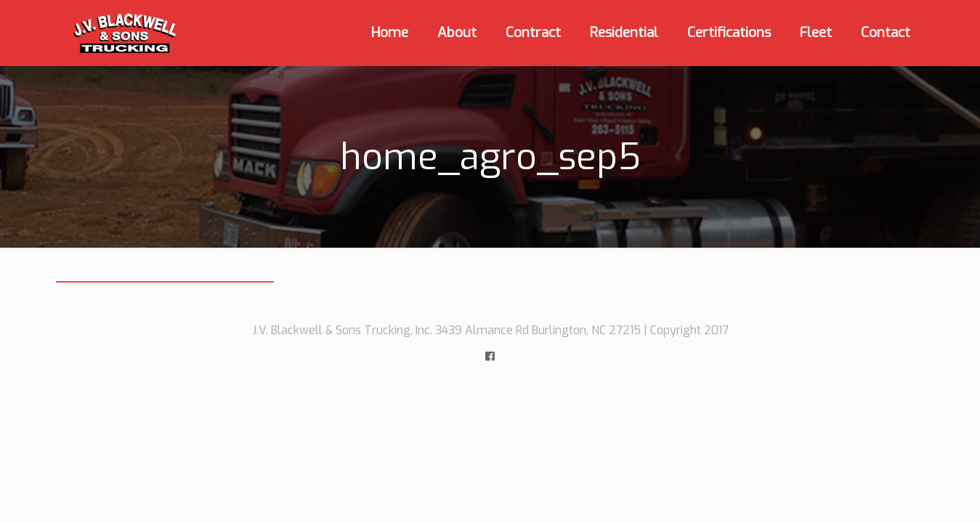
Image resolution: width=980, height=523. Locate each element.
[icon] (490, 356)
